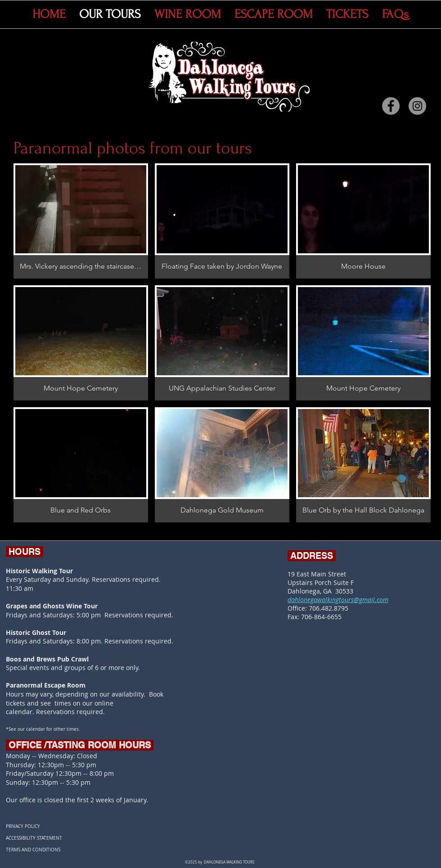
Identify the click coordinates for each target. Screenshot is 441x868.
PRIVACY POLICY (23, 826)
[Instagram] (417, 106)
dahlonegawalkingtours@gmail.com (338, 600)
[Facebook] (391, 106)
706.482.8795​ (328, 608)
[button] (81, 221)
